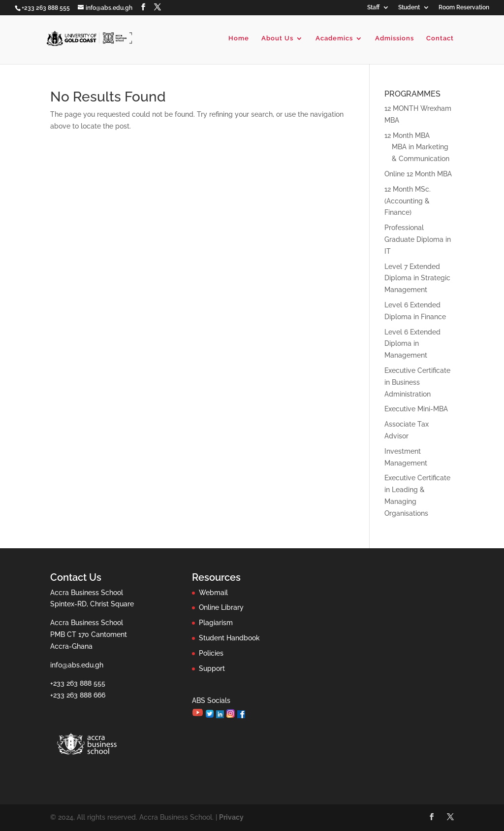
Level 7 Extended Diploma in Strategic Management (417, 278)
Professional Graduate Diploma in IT (418, 239)
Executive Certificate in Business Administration (417, 382)
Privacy (231, 817)
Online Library (221, 607)
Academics (334, 38)
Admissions (394, 38)
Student (409, 8)
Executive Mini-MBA (416, 409)
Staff (373, 8)
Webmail (213, 593)
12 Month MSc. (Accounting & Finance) (408, 201)
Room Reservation (464, 8)
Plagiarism (216, 623)
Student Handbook (229, 638)
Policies (211, 653)
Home (239, 38)
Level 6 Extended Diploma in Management (412, 344)
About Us (277, 38)
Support (212, 668)
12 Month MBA (407, 135)
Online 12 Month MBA (418, 174)
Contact (440, 38)
